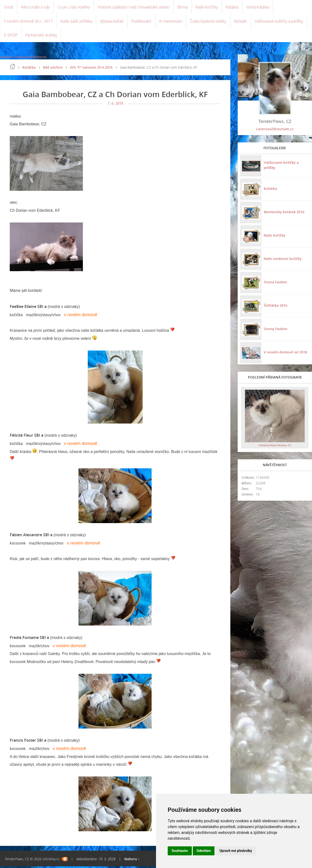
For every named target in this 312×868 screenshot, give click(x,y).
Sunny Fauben (275, 330)
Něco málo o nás (35, 7)
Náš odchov (53, 69)
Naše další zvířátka (76, 22)
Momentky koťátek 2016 (284, 213)
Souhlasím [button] (180, 851)
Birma (183, 7)
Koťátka (232, 7)
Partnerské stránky (41, 37)
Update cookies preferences (23, 59)
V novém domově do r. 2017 (28, 22)
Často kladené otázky (208, 22)
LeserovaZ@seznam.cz (275, 131)
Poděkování (141, 22)
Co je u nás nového (74, 7)
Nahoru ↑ (132, 861)
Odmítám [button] (204, 851)
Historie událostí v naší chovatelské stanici (134, 7)
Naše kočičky (207, 7)
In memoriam (171, 22)
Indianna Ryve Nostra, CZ (275, 447)
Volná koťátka (258, 7)
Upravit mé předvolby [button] (236, 851)
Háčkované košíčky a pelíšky (279, 22)
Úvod (9, 7)
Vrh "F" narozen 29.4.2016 (91, 69)
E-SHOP (11, 37)
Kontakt (240, 22)
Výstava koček (112, 22)
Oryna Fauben (275, 283)
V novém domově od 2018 (285, 354)
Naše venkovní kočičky (283, 260)
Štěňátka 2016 (275, 307)
